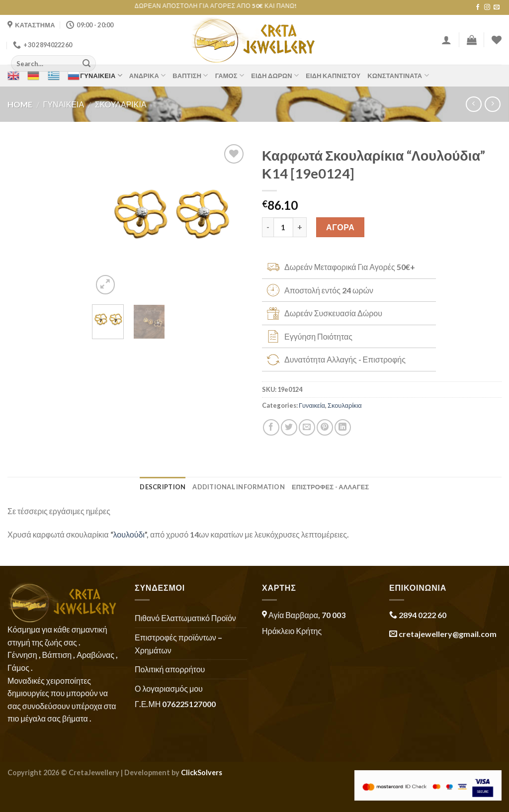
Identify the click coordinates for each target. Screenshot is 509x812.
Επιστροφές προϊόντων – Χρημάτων (178, 644)
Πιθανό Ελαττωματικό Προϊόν (185, 618)
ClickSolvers (202, 772)
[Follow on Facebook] (478, 7)
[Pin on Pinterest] (325, 427)
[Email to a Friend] (307, 427)
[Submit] (86, 64)
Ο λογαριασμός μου (169, 688)
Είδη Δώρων (275, 75)
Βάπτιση (190, 75)
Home (20, 104)
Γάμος (230, 75)
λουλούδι (129, 534)
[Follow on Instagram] (487, 7)
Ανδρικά (148, 75)
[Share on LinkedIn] (343, 427)
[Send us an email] (497, 7)
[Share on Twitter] (289, 427)
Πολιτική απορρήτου (170, 669)
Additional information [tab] (239, 487)
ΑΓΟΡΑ (340, 227)
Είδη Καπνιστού (333, 76)
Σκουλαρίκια (121, 104)
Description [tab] (163, 487)
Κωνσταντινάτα (398, 75)
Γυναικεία (101, 75)
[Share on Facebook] (271, 427)
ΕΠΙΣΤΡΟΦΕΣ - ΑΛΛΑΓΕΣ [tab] (331, 487)
